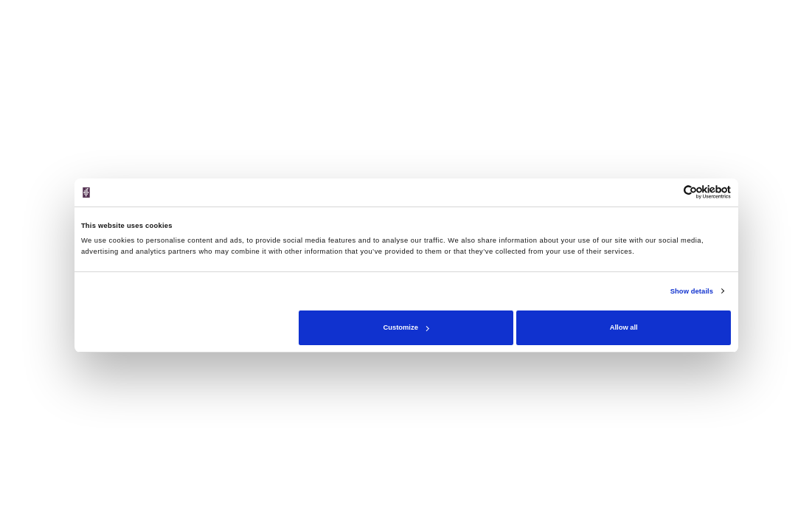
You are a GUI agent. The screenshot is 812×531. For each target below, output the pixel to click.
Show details (692, 291)
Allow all (624, 327)
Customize (406, 327)
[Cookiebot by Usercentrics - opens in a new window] (666, 192)
